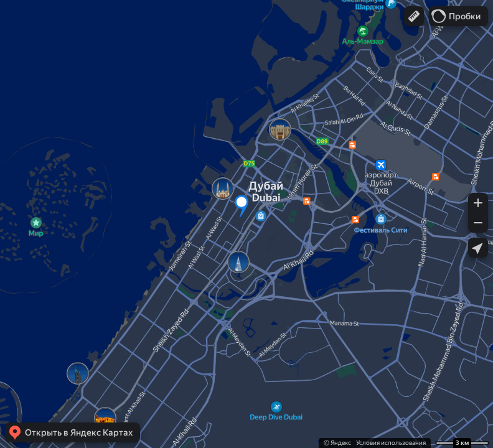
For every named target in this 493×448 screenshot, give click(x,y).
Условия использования (391, 443)
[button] (414, 16)
